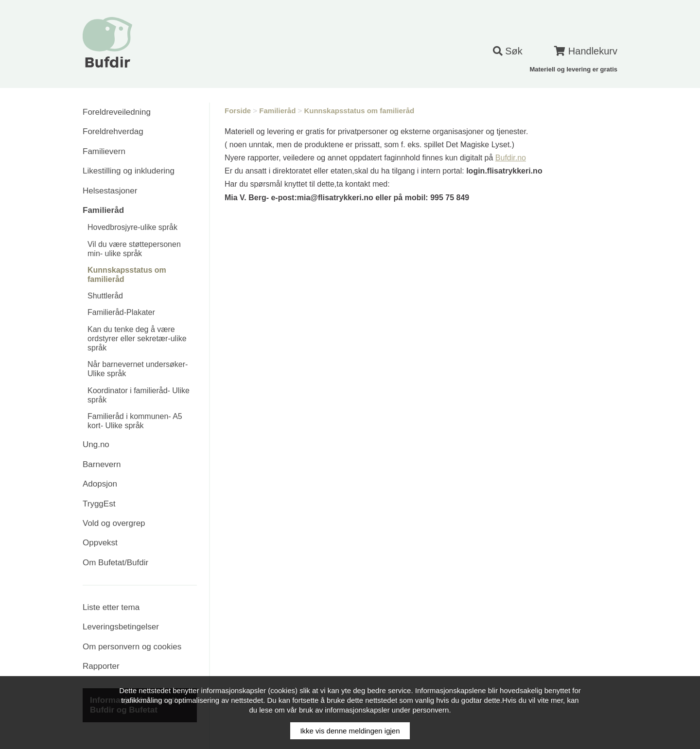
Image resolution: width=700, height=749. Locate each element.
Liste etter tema (111, 607)
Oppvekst (100, 543)
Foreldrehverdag (113, 131)
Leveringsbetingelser (121, 627)
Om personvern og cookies (132, 647)
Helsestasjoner (110, 191)
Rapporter (101, 666)
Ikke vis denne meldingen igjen (350, 731)
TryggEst (99, 504)
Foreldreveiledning (117, 112)
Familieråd (103, 210)
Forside (238, 111)
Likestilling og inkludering (129, 171)
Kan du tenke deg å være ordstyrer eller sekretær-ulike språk (137, 339)
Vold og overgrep (114, 523)
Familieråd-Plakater (121, 312)
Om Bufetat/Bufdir (115, 563)
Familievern (104, 151)
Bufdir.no (511, 158)
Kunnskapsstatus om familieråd (359, 111)
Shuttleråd (105, 296)
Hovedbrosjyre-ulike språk (132, 227)
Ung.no (96, 444)
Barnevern (102, 464)
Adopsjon (100, 484)
